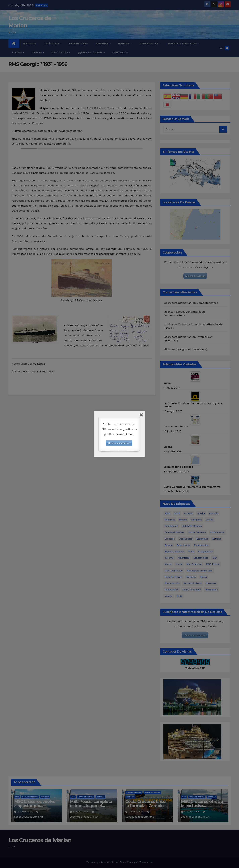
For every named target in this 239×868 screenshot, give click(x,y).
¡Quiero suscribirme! (119, 443)
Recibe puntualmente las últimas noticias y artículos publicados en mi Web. (119, 429)
